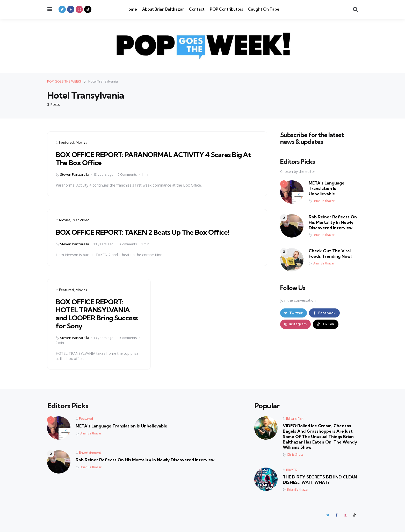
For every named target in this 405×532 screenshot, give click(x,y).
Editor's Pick (295, 419)
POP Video (81, 220)
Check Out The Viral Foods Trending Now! (330, 253)
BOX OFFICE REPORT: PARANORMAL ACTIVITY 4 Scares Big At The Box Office (155, 158)
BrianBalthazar (324, 201)
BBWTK (292, 470)
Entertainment (90, 452)
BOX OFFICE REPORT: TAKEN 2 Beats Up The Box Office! (147, 232)
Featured (67, 142)
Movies (81, 142)
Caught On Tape (264, 9)
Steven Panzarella (75, 174)
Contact (197, 9)
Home (131, 9)
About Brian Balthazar (163, 9)
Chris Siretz (295, 454)
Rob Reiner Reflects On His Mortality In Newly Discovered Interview (333, 222)
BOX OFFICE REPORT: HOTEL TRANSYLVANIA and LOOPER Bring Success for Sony (95, 313)
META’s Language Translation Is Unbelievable (327, 188)
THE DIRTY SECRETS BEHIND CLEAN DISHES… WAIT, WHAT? (320, 479)
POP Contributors (226, 9)
